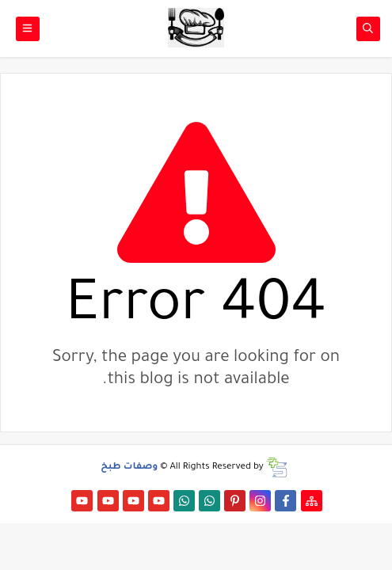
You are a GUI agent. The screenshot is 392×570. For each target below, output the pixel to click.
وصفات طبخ (129, 467)
